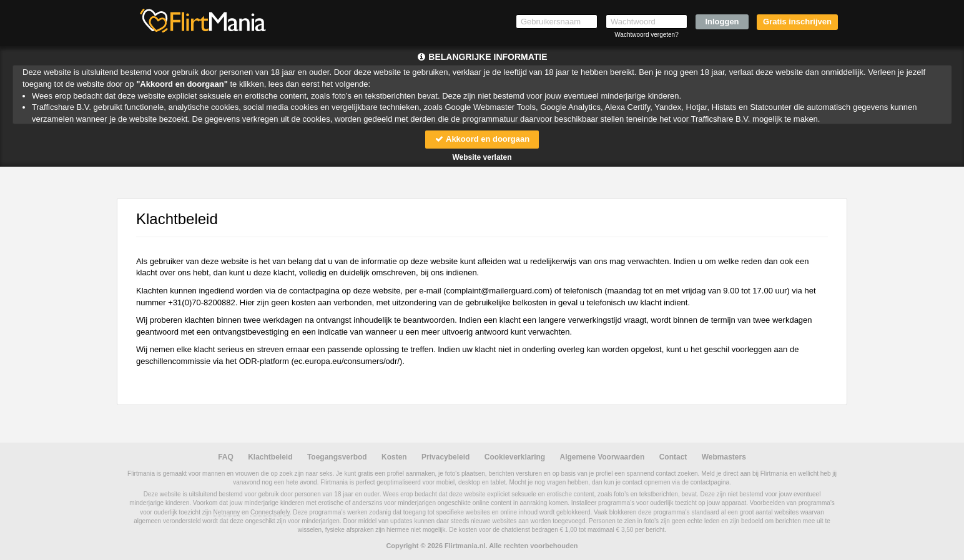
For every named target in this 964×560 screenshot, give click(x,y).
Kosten (394, 457)
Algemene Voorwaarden (602, 457)
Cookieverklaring (515, 457)
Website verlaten (482, 157)
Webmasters (724, 457)
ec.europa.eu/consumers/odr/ (347, 361)
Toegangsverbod (337, 457)
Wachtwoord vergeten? (646, 35)
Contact (673, 457)
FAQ (226, 457)
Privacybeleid (445, 457)
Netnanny (227, 512)
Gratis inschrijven (797, 22)
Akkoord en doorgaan (482, 139)
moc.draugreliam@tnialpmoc (498, 291)
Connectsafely (270, 512)
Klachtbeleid (270, 457)
